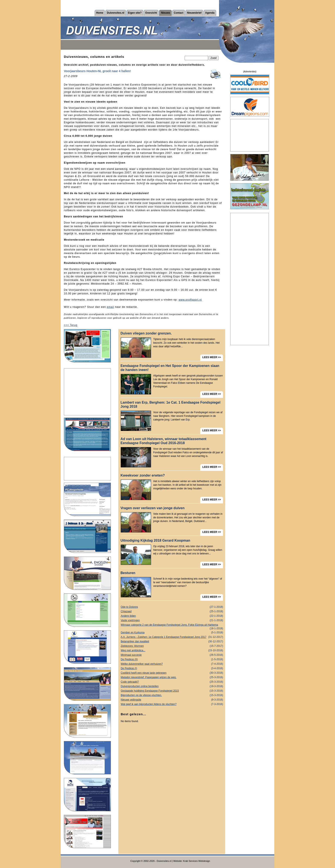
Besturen (128, 573)
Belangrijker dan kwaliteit (172, 642)
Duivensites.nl (115, 13)
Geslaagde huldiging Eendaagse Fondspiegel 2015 (172, 691)
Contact (179, 13)
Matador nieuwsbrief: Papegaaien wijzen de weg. (172, 677)
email (110, 307)
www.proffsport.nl (190, 300)
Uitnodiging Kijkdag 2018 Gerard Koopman (155, 540)
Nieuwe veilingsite (172, 700)
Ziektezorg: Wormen (172, 646)
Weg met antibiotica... (172, 651)
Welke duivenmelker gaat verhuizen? (172, 664)
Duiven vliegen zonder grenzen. (146, 333)
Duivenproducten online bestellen (172, 686)
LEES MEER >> (212, 357)
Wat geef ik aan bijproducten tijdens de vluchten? (172, 704)
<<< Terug (71, 325)
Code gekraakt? (172, 682)
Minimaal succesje (172, 655)
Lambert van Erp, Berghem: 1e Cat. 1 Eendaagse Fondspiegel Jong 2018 (170, 404)
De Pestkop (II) (172, 659)
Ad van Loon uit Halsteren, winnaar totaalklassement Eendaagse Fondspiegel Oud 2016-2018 (163, 441)
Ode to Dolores (172, 607)
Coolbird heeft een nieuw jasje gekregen (172, 673)
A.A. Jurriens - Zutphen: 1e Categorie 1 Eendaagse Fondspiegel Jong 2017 (172, 637)
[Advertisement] (87, 392)
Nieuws (166, 13)
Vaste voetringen (172, 620)
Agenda (210, 13)
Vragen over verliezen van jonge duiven (153, 508)
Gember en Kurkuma (172, 633)
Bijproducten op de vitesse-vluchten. (172, 695)
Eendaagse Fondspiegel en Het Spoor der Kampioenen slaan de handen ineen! (170, 368)
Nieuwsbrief (194, 13)
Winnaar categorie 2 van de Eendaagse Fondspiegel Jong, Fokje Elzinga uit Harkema (172, 625)
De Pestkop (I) (172, 668)
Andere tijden (172, 616)
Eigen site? (135, 13)
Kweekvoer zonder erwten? (143, 475)
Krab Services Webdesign (197, 861)
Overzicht (151, 13)
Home (100, 13)
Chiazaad (172, 611)
